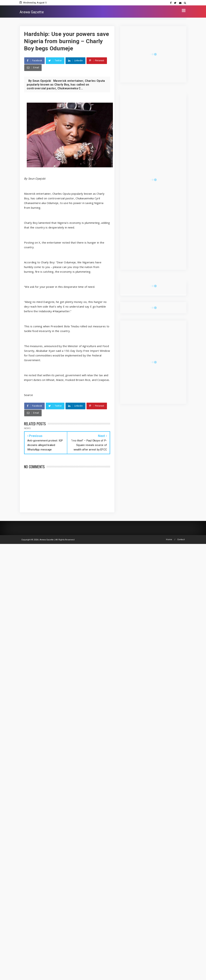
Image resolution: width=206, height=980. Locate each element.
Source (28, 395)
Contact (181, 540)
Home (169, 540)
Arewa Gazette (32, 12)
